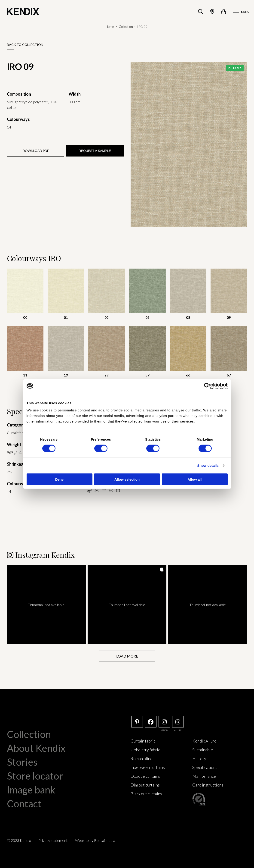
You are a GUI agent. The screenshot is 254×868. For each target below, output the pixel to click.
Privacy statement (53, 840)
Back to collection (25, 45)
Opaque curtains (145, 776)
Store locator (35, 776)
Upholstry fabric (145, 750)
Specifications (205, 767)
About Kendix (36, 748)
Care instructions (208, 785)
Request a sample (95, 151)
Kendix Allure (204, 741)
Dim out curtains (145, 785)
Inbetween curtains (148, 767)
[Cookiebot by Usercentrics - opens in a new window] (207, 386)
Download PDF (36, 151)
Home (110, 27)
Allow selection (127, 479)
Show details (208, 465)
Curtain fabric (143, 741)
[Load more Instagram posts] (127, 656)
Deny (60, 479)
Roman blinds (142, 758)
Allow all (195, 479)
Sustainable (203, 750)
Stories (22, 762)
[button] (46, 605)
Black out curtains (146, 794)
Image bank (31, 790)
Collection (126, 27)
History (199, 758)
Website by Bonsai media (95, 840)
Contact (24, 804)
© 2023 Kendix (19, 840)
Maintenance (204, 776)
